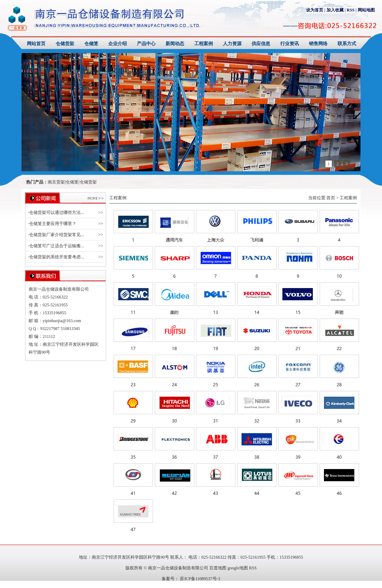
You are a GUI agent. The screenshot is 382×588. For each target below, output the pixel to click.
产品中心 (146, 44)
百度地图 (218, 568)
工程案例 (204, 44)
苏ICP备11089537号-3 (199, 579)
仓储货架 (65, 44)
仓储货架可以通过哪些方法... (56, 212)
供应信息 (261, 44)
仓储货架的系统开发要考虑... (56, 257)
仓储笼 (91, 44)
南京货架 (56, 182)
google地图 (238, 568)
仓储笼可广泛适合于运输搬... (56, 246)
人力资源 (232, 44)
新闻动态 (175, 44)
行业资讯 (290, 44)
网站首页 (36, 44)
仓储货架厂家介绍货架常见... (56, 235)
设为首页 (315, 10)
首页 (331, 198)
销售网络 (318, 44)
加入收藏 (335, 10)
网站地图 (366, 10)
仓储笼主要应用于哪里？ (53, 224)
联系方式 (347, 44)
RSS (350, 10)
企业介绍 (118, 44)
